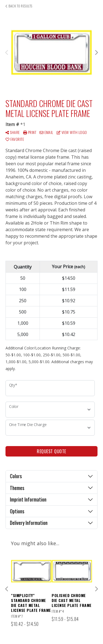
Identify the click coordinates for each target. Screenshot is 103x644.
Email (46, 132)
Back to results (19, 6)
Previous (7, 53)
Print (30, 132)
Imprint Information (28, 499)
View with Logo (72, 132)
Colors (16, 476)
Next (96, 53)
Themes (17, 488)
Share (13, 132)
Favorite (15, 139)
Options (17, 511)
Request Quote (51, 451)
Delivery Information (29, 523)
